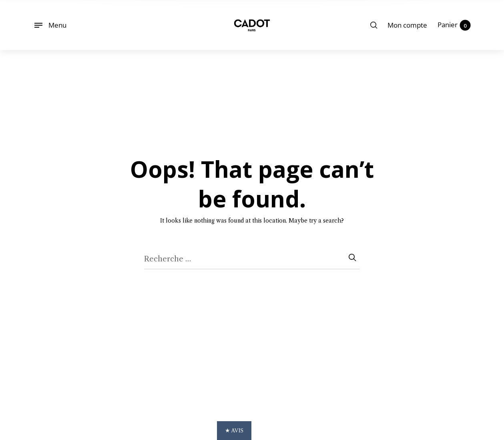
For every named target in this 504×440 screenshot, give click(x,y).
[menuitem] (407, 25)
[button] (252, 431)
